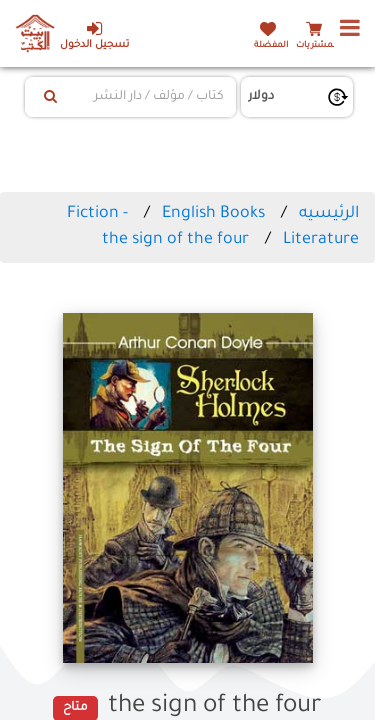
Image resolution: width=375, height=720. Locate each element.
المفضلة (271, 45)
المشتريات (317, 45)
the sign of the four (175, 240)
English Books (213, 214)
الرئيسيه (329, 214)
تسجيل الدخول (94, 35)
